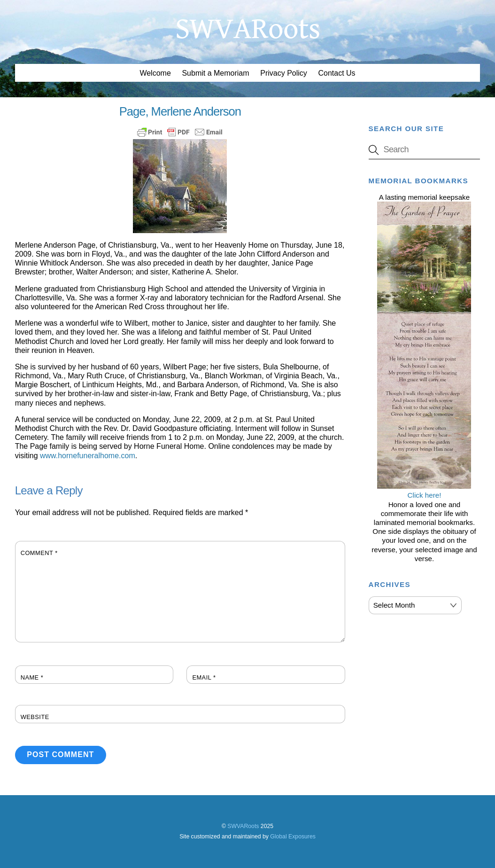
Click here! (424, 491)
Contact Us (336, 73)
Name (32, 677)
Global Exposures (293, 837)
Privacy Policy (284, 73)
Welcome (155, 73)
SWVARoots (243, 826)
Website (35, 717)
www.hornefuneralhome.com (88, 456)
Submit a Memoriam (215, 73)
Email (204, 677)
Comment (39, 553)
